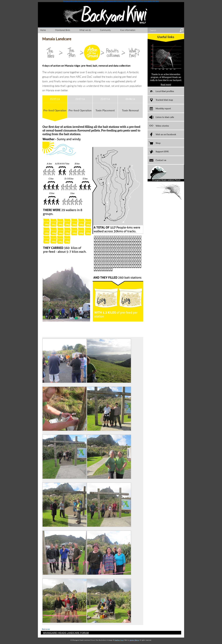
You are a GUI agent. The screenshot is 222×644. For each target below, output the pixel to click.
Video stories (162, 126)
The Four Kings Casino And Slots (148, 1)
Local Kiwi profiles (165, 91)
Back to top (46, 629)
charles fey (121, 1)
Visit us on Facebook (166, 134)
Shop (158, 143)
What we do (85, 30)
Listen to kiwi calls (165, 117)
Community (105, 30)
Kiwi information (128, 30)
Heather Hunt (119, 640)
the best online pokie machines (73, 1)
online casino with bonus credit (94, 1)
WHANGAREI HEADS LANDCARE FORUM (66, 633)
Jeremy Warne (134, 640)
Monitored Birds (63, 30)
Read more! (166, 84)
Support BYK (162, 151)
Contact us (161, 160)
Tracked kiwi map (164, 100)
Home (43, 30)
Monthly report (163, 108)
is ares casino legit (111, 1)
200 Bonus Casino (131, 1)
